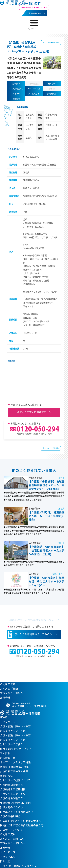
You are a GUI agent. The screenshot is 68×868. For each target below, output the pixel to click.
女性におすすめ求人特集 (14, 771)
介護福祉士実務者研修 (13, 789)
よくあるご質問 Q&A (12, 839)
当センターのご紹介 (11, 744)
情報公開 (5, 861)
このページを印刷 (52, 43)
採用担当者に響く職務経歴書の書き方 (22, 825)
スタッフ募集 (8, 857)
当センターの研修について (15, 780)
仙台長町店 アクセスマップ (16, 749)
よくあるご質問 (9, 689)
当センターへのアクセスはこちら (33, 668)
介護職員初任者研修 (11, 785)
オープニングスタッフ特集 (15, 762)
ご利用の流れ (8, 684)
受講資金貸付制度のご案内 (15, 803)
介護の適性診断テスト (13, 798)
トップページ (8, 722)
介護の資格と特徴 (10, 816)
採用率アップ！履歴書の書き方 (18, 812)
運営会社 (5, 698)
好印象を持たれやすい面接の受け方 (20, 821)
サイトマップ (8, 852)
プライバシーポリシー (13, 693)
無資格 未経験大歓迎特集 (14, 767)
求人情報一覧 (8, 758)
